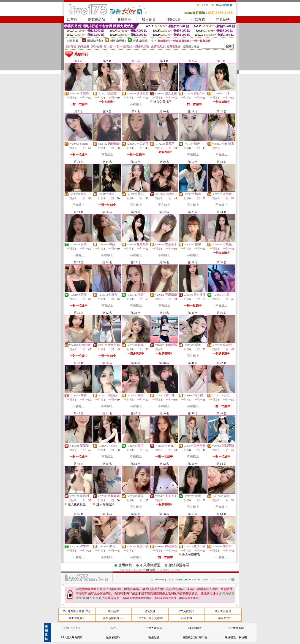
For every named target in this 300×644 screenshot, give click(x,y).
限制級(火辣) (95, 41)
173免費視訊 (187, 611)
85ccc (113, 628)
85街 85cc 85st (72, 628)
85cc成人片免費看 (72, 637)
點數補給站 (97, 19)
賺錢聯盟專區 (179, 565)
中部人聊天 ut (154, 628)
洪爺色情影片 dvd (113, 618)
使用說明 (173, 19)
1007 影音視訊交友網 (150, 618)
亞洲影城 (187, 618)
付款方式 (198, 19)
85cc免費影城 (236, 628)
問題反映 (223, 19)
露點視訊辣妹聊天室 (195, 637)
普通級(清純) (141, 41)
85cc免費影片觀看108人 (77, 611)
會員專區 (124, 19)
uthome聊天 (195, 628)
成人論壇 (113, 611)
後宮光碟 (150, 611)
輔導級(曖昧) (118, 41)
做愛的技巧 (113, 637)
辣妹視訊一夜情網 (236, 637)
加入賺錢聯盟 (150, 565)
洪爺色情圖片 (151, 570)
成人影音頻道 (223, 611)
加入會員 (149, 19)
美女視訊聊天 (77, 618)
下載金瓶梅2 (223, 618)
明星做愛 (154, 637)
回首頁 (72, 19)
